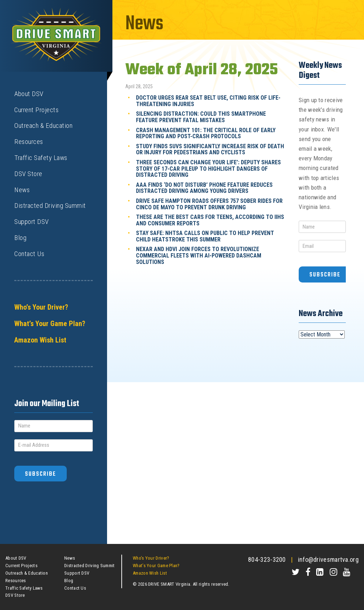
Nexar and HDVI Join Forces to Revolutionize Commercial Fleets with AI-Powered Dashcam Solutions (199, 255)
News (22, 190)
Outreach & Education (43, 126)
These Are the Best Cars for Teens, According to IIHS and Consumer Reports (210, 220)
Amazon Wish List (40, 340)
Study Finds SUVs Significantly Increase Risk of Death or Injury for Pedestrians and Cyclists (210, 149)
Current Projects (36, 110)
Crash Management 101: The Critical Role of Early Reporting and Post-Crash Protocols (206, 133)
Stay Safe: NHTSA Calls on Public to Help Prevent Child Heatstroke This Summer (205, 236)
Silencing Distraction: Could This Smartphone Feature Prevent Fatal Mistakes (201, 117)
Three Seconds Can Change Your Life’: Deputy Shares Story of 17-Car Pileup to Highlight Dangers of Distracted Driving (208, 169)
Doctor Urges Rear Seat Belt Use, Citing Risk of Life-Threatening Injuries (208, 101)
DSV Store (28, 174)
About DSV (29, 94)
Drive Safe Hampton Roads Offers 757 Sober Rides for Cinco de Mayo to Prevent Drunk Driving (209, 204)
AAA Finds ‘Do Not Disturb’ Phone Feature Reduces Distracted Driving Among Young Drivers (204, 188)
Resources (29, 142)
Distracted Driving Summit (50, 206)
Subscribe (41, 474)
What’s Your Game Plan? (50, 324)
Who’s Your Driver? (41, 307)
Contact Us (29, 254)
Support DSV (32, 222)
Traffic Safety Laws (41, 158)
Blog (20, 238)
